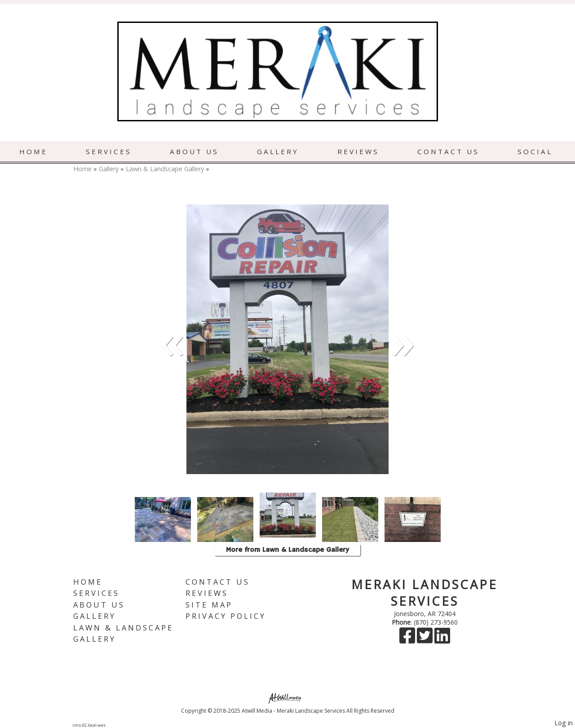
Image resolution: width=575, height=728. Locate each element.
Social (535, 151)
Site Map (209, 605)
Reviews (358, 151)
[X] (426, 640)
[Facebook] (408, 640)
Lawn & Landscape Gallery (165, 169)
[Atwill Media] (287, 698)
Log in (564, 723)
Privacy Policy (226, 616)
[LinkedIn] (442, 640)
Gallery (278, 151)
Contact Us (448, 151)
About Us (194, 151)
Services (109, 151)
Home (33, 151)
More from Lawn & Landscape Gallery (287, 550)
